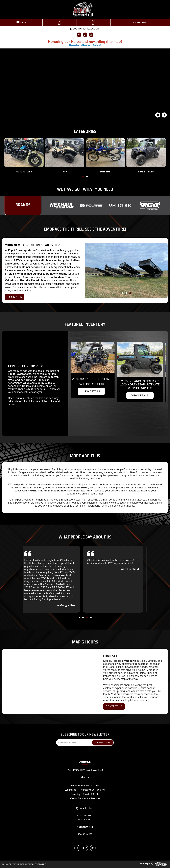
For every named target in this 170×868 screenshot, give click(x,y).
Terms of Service (84, 820)
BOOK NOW (15, 297)
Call (59, 23)
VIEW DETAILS (86, 422)
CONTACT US (114, 706)
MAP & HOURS (140, 22)
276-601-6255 (85, 834)
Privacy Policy (84, 816)
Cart (93, 23)
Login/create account (85, 29)
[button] (83, 177)
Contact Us (85, 827)
